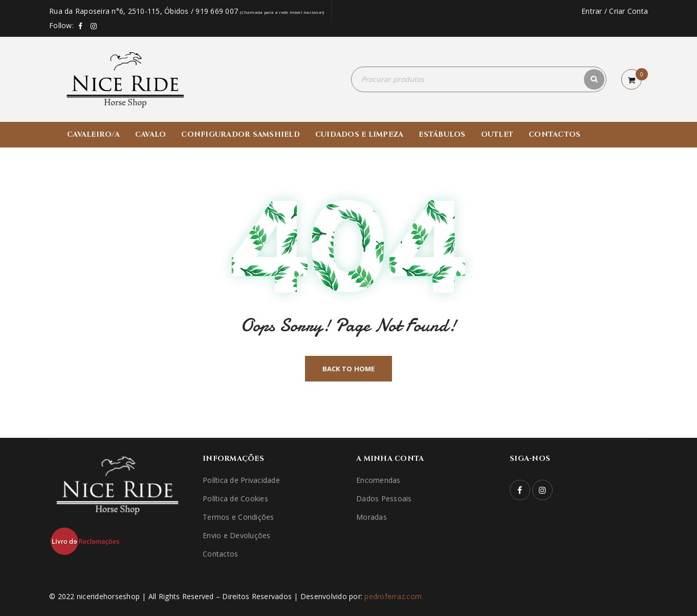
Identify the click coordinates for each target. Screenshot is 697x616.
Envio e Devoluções (237, 535)
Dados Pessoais (384, 498)
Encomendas (378, 480)
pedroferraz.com (393, 596)
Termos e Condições (238, 517)
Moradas (372, 517)
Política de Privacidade (241, 480)
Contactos (220, 554)
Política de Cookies (235, 498)
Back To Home (349, 369)
